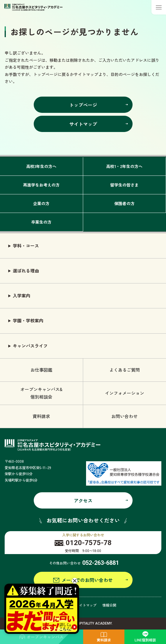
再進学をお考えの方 (41, 185)
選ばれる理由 (26, 271)
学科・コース (26, 246)
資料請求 (41, 416)
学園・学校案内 (28, 320)
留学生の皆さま (124, 185)
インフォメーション (125, 393)
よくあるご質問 (125, 370)
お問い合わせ (124, 416)
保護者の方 (124, 203)
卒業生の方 (41, 222)
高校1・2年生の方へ (124, 166)
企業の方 (41, 203)
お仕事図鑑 (41, 370)
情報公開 (109, 605)
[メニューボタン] (159, 7)
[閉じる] (75, 581)
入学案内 (22, 295)
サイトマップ (86, 605)
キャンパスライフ (30, 346)
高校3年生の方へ (41, 166)
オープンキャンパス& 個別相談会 (41, 393)
